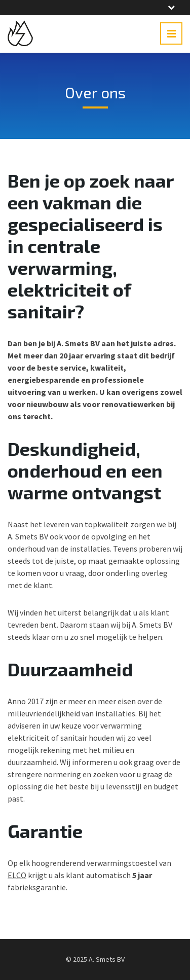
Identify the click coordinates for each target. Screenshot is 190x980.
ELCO (17, 875)
